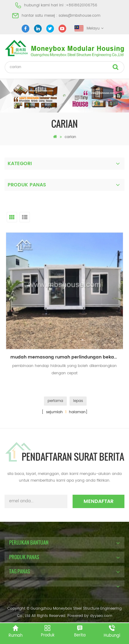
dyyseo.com (101, 616)
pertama (55, 401)
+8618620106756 (82, 5)
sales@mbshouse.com (79, 16)
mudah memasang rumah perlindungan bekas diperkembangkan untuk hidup (67, 357)
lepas (78, 401)
